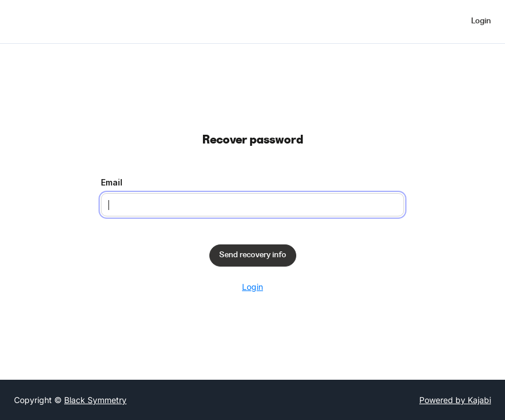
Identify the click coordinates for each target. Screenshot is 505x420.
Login (253, 287)
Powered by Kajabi (455, 400)
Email (112, 182)
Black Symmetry (95, 400)
